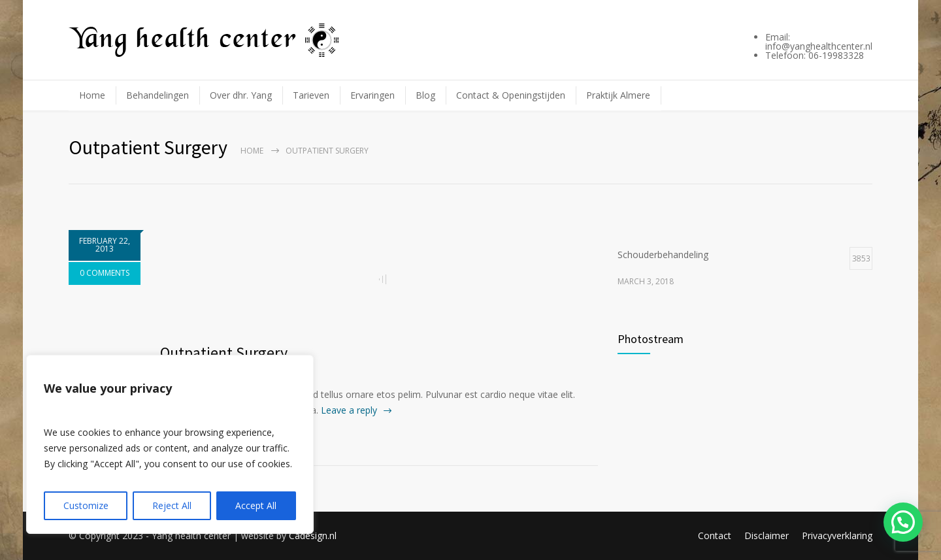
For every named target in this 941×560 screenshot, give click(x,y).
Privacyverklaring (837, 535)
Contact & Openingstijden (511, 95)
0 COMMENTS (105, 273)
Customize (86, 505)
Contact (715, 535)
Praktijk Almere (618, 95)
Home (92, 95)
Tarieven (311, 95)
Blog (425, 95)
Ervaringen (372, 95)
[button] (903, 522)
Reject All (172, 505)
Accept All (256, 505)
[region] (170, 444)
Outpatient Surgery (224, 353)
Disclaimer (767, 535)
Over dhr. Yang (241, 95)
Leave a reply (349, 410)
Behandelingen (157, 95)
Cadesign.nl (313, 535)
